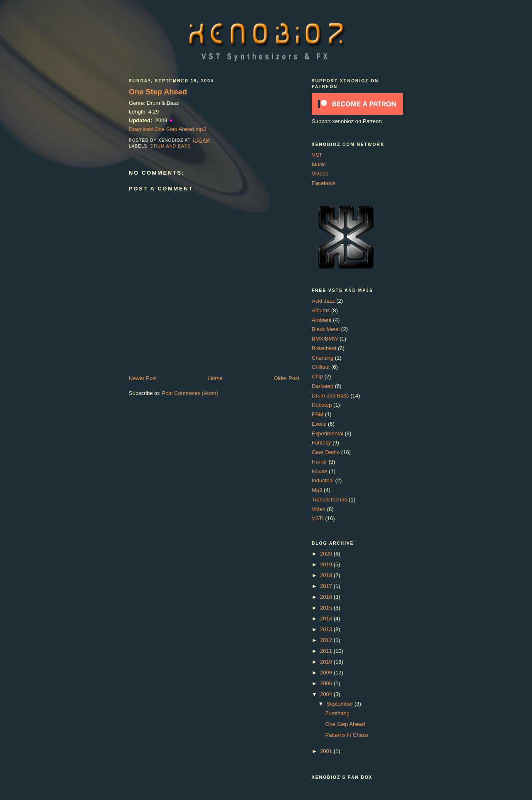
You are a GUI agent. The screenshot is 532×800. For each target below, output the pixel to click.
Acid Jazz (323, 301)
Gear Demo (326, 452)
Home (216, 378)
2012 (327, 640)
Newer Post (143, 378)
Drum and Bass (171, 146)
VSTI (318, 518)
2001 (327, 751)
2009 (327, 673)
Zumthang (337, 713)
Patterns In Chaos (347, 735)
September (341, 704)
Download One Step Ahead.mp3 (167, 129)
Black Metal (326, 329)
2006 (327, 683)
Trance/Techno (330, 500)
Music (319, 164)
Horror (319, 462)
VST (317, 155)
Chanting (323, 358)
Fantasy (321, 443)
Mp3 (317, 490)
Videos (320, 174)
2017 (327, 586)
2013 (327, 629)
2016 (327, 597)
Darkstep (323, 386)
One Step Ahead (158, 92)
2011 (327, 651)
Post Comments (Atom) (190, 393)
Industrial (323, 480)
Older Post (287, 378)
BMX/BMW (325, 339)
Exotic (319, 424)
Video (319, 509)
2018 (327, 575)
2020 (327, 554)
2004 (327, 694)
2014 (327, 619)
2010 (327, 662)
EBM (318, 414)
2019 (327, 564)
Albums (321, 310)
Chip (317, 377)
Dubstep (322, 405)
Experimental (328, 433)
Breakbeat (324, 348)
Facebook (324, 183)
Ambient (322, 320)
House (320, 471)
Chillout (321, 367)
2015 (327, 608)
